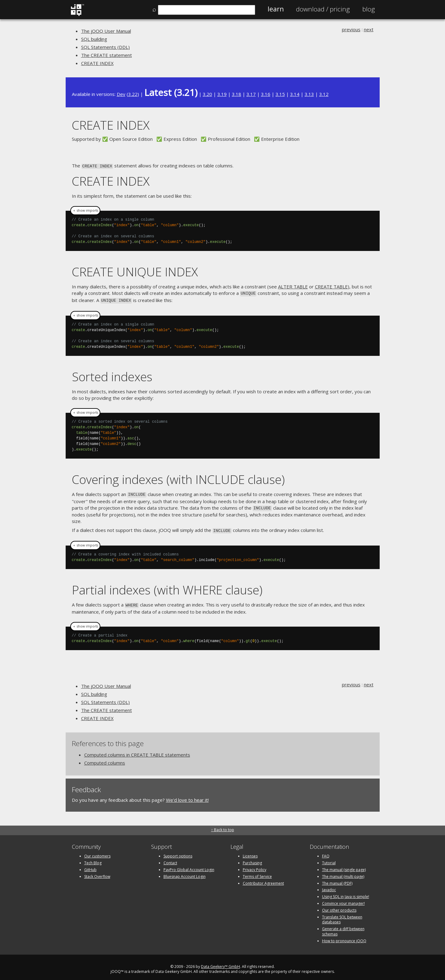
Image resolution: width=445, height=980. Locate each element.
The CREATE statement (107, 55)
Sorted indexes (112, 375)
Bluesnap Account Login (185, 872)
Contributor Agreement (263, 879)
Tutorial (329, 859)
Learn (276, 9)
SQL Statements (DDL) (105, 47)
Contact (170, 859)
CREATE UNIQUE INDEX (135, 271)
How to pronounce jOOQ (344, 937)
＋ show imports (85, 210)
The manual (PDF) (337, 879)
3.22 (133, 94)
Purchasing (252, 859)
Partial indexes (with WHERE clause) (167, 586)
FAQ (326, 852)
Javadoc (329, 886)
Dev (121, 94)
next (369, 29)
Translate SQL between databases (342, 915)
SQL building (94, 39)
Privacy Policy (255, 866)
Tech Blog (93, 859)
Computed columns (105, 759)
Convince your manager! (343, 899)
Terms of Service (257, 872)
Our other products (339, 906)
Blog (369, 9)
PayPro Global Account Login (189, 866)
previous (351, 29)
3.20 (207, 94)
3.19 (222, 94)
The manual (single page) (344, 866)
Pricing (323, 9)
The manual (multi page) (343, 872)
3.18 (237, 94)
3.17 (251, 94)
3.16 (266, 94)
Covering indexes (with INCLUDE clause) (178, 477)
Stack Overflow (97, 872)
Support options (178, 852)
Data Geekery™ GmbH (220, 962)
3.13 (309, 94)
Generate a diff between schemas (343, 927)
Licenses (250, 852)
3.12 (324, 94)
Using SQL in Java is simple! (346, 893)
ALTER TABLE (293, 286)
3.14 (295, 94)
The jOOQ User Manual (106, 31)
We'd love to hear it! (187, 796)
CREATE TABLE (331, 286)
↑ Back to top (223, 826)
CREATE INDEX (97, 63)
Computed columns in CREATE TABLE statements (137, 751)
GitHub (90, 866)
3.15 (280, 94)
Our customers (97, 852)
